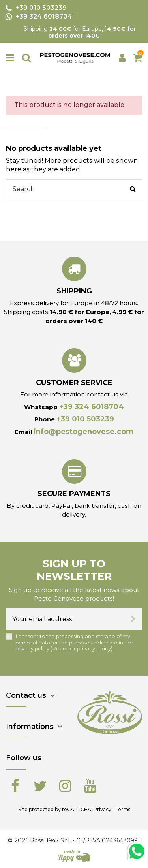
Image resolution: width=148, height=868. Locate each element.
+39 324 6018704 (92, 407)
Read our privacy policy (81, 649)
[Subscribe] (133, 619)
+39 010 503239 (85, 419)
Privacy (102, 809)
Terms (123, 809)
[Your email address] (65, 619)
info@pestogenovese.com (83, 432)
